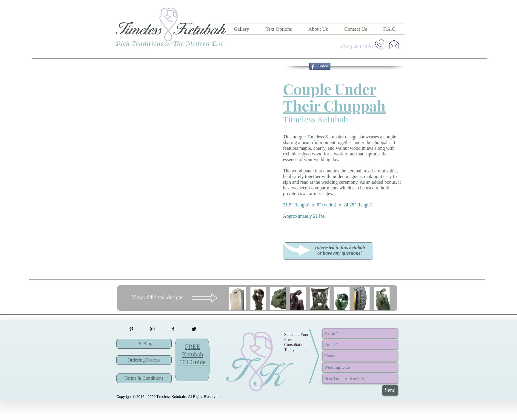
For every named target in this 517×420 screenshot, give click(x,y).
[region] (328, 251)
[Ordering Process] (144, 360)
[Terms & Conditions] (144, 378)
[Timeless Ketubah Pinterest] (131, 329)
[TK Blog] (144, 344)
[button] (328, 250)
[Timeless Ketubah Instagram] (152, 329)
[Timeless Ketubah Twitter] (194, 329)
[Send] (390, 390)
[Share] (320, 66)
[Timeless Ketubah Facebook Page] (173, 329)
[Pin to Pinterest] (297, 66)
